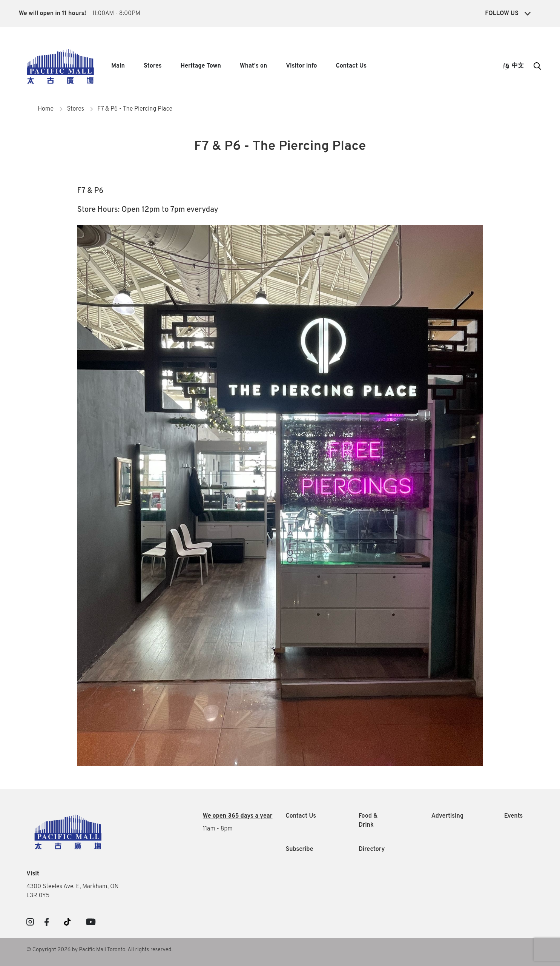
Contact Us (351, 66)
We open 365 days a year (238, 816)
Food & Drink (368, 821)
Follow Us (508, 14)
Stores (153, 66)
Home (46, 109)
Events (513, 816)
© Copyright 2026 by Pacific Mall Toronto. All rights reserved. (100, 950)
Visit (33, 874)
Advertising (447, 816)
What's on (253, 66)
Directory (372, 849)
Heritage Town (201, 66)
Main (118, 66)
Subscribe (300, 849)
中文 (514, 66)
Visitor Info (301, 66)
